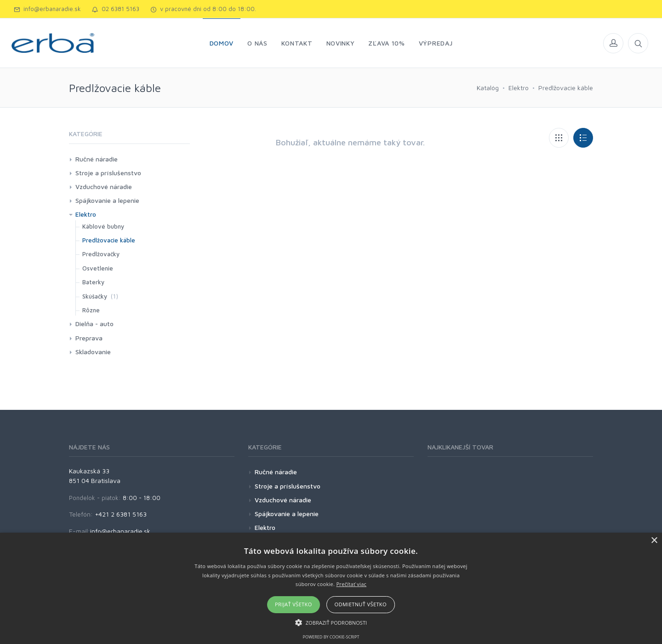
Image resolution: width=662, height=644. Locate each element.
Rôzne (91, 310)
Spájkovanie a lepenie (107, 200)
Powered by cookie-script (331, 637)
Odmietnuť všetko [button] (361, 604)
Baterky (93, 282)
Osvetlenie (98, 268)
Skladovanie (93, 352)
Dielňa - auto (94, 324)
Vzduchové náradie (104, 187)
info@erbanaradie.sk (47, 9)
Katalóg (488, 88)
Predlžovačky (101, 254)
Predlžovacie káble (566, 88)
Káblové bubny (103, 226)
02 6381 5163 (116, 9)
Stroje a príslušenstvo (108, 173)
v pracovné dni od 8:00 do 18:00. (203, 9)
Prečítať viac (351, 584)
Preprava (89, 338)
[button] (331, 622)
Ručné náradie (97, 159)
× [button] (654, 541)
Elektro (519, 88)
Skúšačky (95, 296)
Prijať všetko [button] (294, 604)
